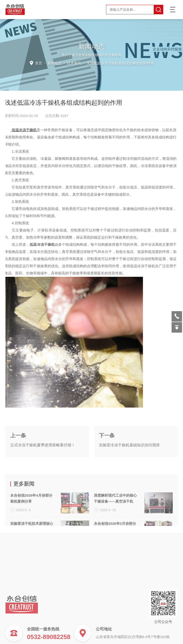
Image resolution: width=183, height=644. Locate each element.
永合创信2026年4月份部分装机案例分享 (31, 519)
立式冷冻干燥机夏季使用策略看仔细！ (43, 455)
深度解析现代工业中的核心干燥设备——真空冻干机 (115, 519)
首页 (40, 63)
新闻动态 (55, 63)
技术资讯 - (110, 63)
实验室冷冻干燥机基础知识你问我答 (129, 455)
